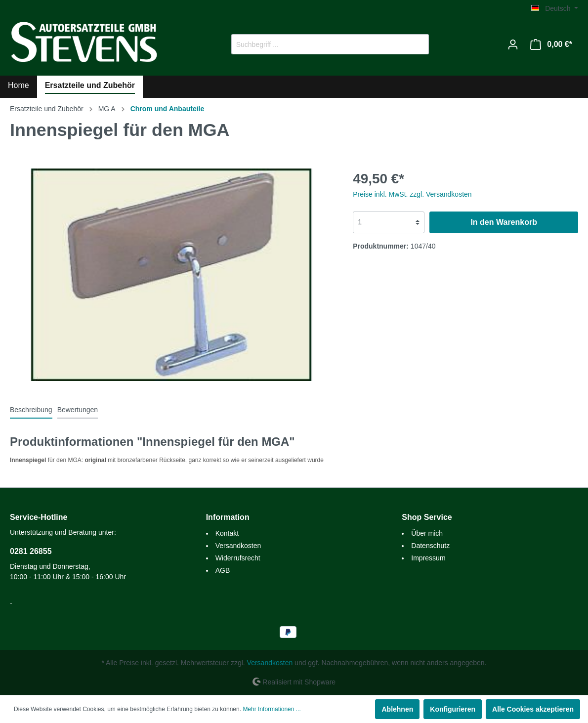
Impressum (428, 558)
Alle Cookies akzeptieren (533, 709)
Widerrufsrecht (238, 558)
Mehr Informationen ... (272, 709)
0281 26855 (31, 551)
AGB (223, 570)
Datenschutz (430, 546)
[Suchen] (417, 44)
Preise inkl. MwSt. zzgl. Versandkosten (412, 194)
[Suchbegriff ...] (319, 44)
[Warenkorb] (551, 44)
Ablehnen (397, 709)
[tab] (31, 410)
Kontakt (227, 533)
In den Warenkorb (504, 222)
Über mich (427, 533)
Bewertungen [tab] (78, 410)
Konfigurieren (453, 709)
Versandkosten (238, 546)
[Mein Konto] (513, 44)
